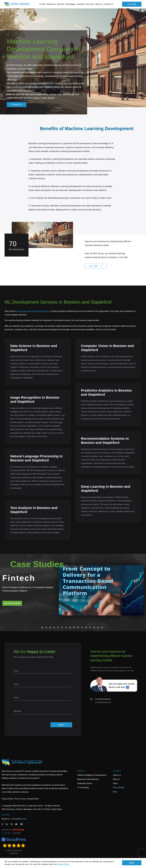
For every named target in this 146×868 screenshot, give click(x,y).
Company (117, 771)
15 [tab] (98, 628)
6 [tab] (62, 628)
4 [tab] (54, 628)
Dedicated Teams (85, 783)
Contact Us (108, 4)
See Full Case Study (12, 603)
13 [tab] (90, 628)
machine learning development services (33, 311)
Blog (115, 792)
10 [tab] (78, 628)
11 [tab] (82, 628)
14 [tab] (94, 628)
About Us (117, 775)
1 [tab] (42, 628)
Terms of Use (20, 799)
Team (115, 783)
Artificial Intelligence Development (92, 775)
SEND (61, 725)
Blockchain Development (88, 779)
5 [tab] (58, 628)
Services (81, 771)
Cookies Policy (33, 799)
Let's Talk (132, 4)
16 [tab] (102, 628)
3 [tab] (50, 628)
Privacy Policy (63, 864)
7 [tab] (66, 628)
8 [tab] (70, 628)
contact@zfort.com (103, 702)
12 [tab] (86, 628)
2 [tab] (46, 628)
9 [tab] (74, 628)
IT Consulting (83, 788)
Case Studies (119, 788)
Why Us (116, 779)
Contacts (6, 815)
